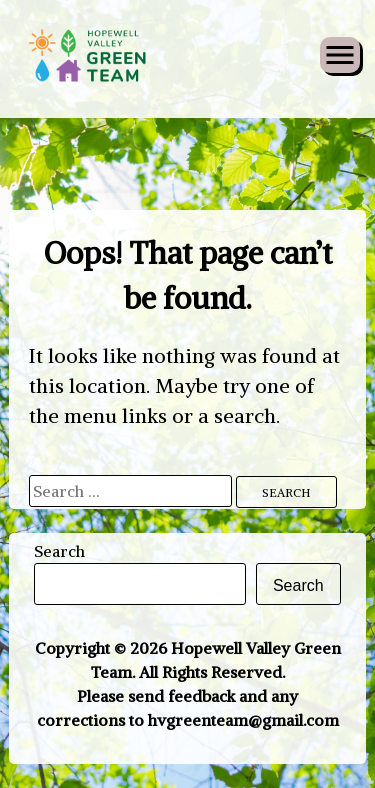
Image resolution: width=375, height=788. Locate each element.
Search (59, 551)
